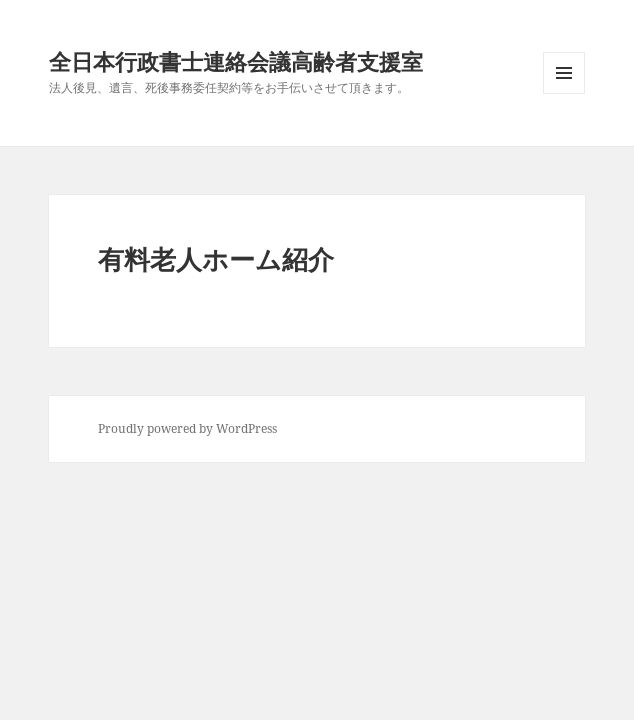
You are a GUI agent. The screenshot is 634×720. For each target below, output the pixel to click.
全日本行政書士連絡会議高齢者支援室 (236, 61)
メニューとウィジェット (564, 93)
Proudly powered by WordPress (187, 428)
